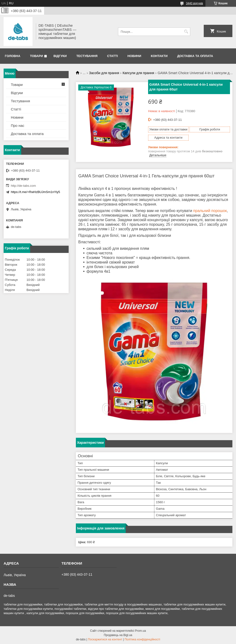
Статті (112, 56)
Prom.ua (141, 631)
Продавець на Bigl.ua (118, 635)
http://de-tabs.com (23, 186)
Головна (13, 56)
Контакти (159, 56)
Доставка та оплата (195, 56)
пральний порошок (210, 211)
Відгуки (60, 56)
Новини (134, 56)
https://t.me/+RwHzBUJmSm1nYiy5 (35, 192)
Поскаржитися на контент (105, 639)
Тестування (87, 56)
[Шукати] (186, 32)
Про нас (18, 126)
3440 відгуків (194, 3)
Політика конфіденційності (142, 639)
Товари (36, 56)
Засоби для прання (104, 73)
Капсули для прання (138, 73)
